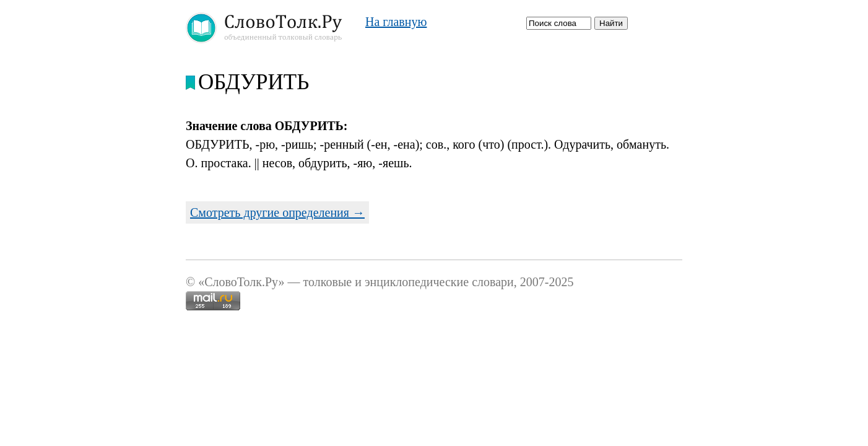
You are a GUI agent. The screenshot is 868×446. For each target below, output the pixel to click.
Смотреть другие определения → (277, 212)
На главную (396, 22)
